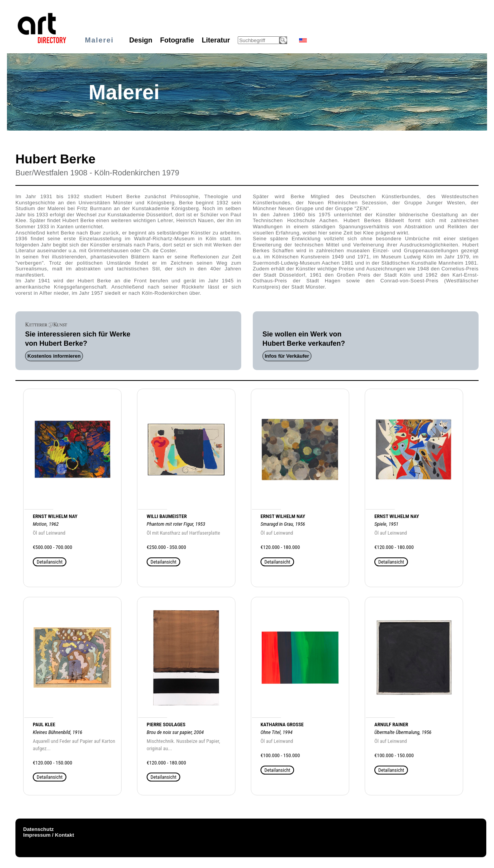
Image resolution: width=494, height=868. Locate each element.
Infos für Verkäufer (287, 356)
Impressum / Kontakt (49, 835)
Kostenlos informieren (54, 356)
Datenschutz (38, 829)
